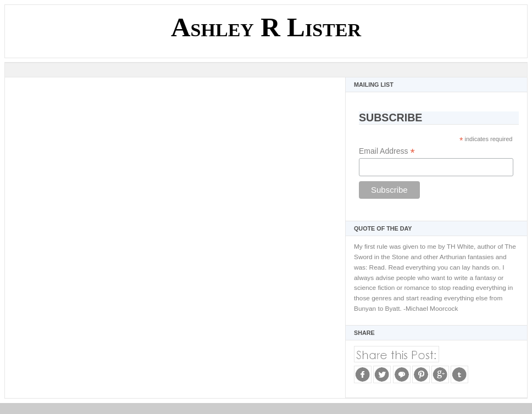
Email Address (387, 151)
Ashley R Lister (266, 27)
